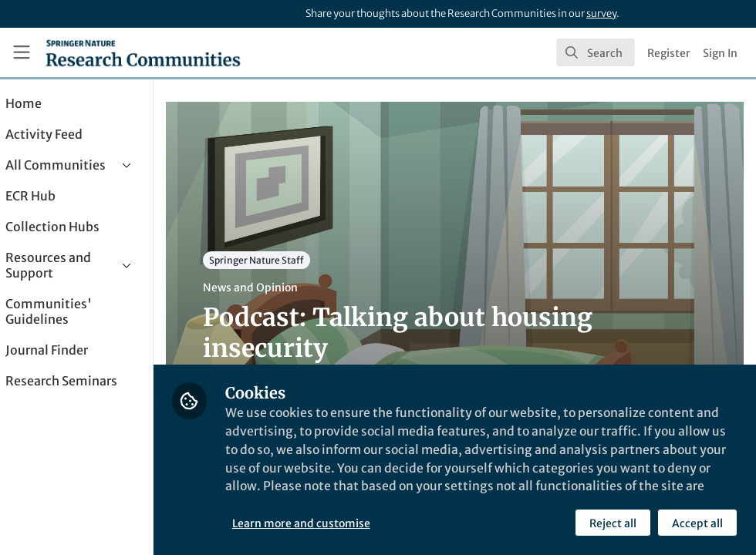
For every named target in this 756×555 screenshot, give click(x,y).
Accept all (697, 523)
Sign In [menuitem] (720, 53)
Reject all (613, 523)
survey (601, 13)
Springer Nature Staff (300, 260)
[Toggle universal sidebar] (22, 52)
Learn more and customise (345, 523)
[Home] (143, 52)
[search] (596, 52)
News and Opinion (294, 288)
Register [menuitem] (669, 53)
